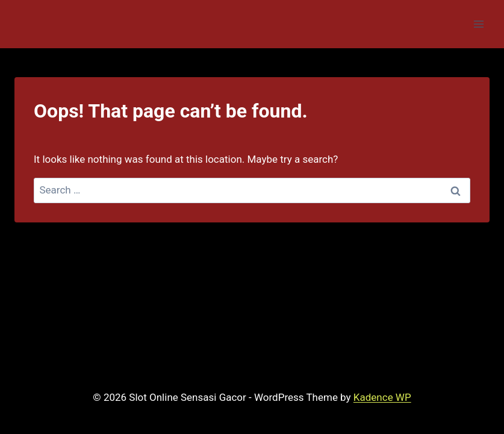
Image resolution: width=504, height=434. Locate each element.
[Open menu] (478, 24)
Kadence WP (382, 397)
